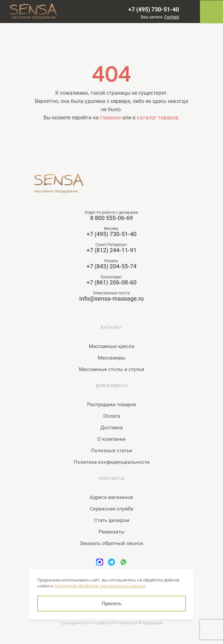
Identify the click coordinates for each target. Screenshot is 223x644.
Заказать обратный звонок (111, 543)
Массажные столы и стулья (111, 369)
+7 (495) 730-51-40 (154, 9)
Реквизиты (112, 532)
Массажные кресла (111, 346)
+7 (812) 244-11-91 (111, 250)
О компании (111, 439)
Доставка (111, 428)
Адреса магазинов (111, 497)
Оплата (112, 416)
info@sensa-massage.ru (111, 299)
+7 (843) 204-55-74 (111, 266)
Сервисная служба (111, 509)
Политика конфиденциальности (112, 462)
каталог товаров (158, 118)
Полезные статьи (112, 451)
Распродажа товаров (112, 405)
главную (111, 118)
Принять (111, 604)
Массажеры (111, 358)
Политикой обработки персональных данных (100, 586)
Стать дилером (112, 520)
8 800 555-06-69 (111, 218)
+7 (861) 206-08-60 (111, 283)
